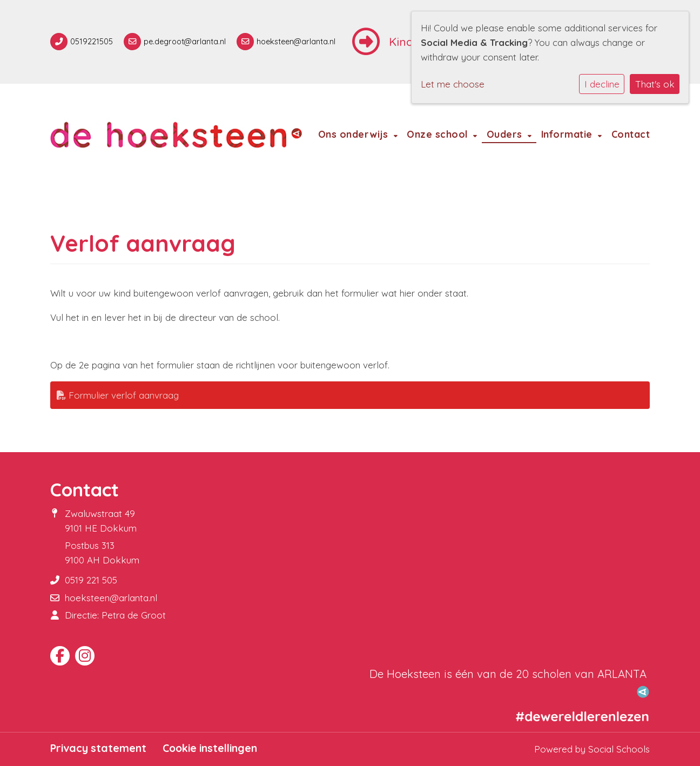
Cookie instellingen (210, 748)
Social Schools (619, 749)
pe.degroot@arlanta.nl (185, 42)
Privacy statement (98, 748)
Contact (631, 134)
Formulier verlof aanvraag (118, 395)
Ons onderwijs (355, 134)
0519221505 (92, 42)
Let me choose (453, 84)
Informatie (568, 134)
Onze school (439, 134)
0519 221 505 (91, 580)
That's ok (655, 84)
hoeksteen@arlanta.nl (296, 42)
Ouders (506, 134)
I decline (602, 84)
